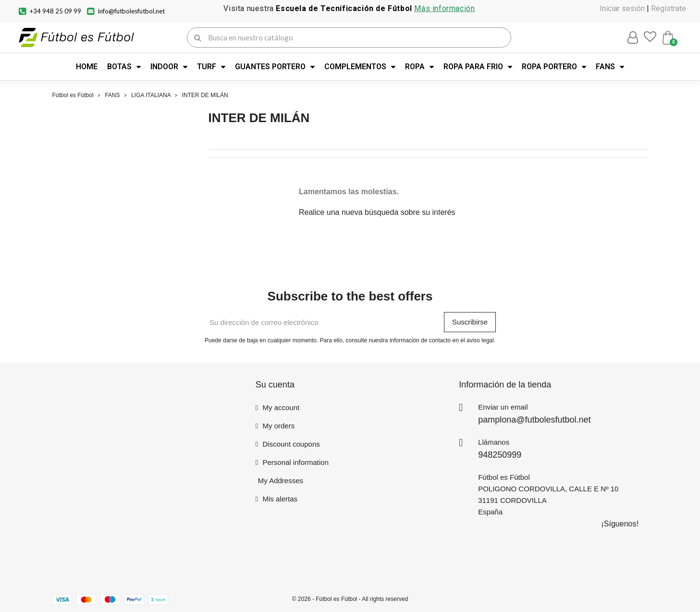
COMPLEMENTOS (360, 67)
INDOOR (169, 67)
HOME (87, 67)
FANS (610, 67)
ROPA (419, 67)
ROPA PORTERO (554, 67)
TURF (211, 67)
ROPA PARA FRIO (478, 67)
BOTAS (124, 67)
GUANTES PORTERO (275, 67)
